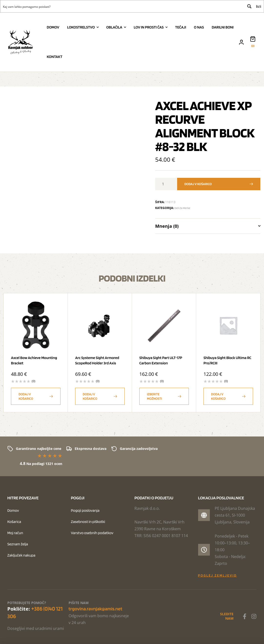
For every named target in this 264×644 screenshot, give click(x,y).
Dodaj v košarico (198, 184)
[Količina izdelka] (165, 184)
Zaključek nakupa (21, 555)
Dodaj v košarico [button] (26, 396)
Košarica (14, 522)
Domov (13, 510)
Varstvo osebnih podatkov (92, 533)
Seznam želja (18, 544)
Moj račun (15, 533)
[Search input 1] (122, 6)
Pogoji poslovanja (85, 510)
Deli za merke (182, 208)
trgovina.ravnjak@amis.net (96, 609)
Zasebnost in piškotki (88, 522)
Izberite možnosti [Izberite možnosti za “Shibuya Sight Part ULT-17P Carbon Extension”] (154, 396)
